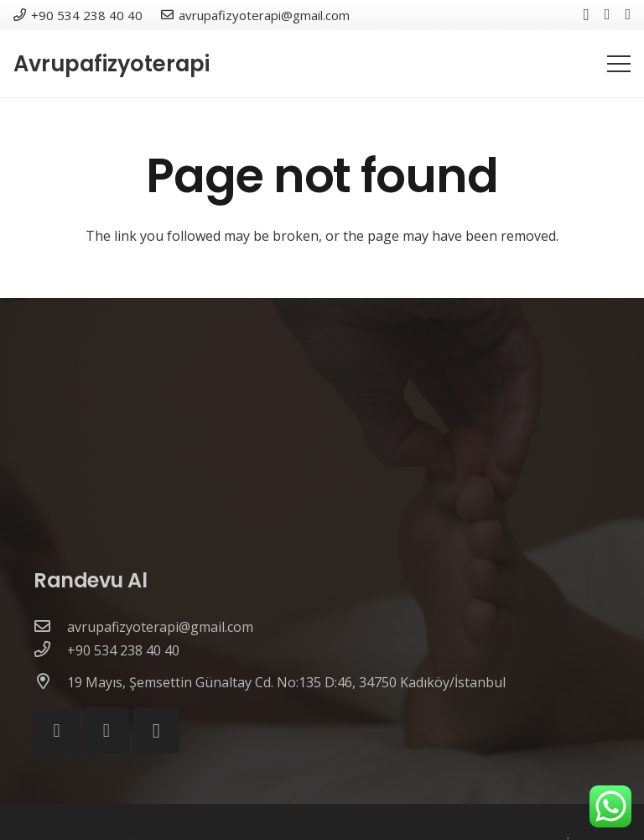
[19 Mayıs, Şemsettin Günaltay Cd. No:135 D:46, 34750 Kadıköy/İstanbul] (50, 682)
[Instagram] (587, 15)
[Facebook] (608, 14)
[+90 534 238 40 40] (50, 650)
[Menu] (619, 64)
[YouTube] (628, 14)
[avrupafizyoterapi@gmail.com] (50, 627)
